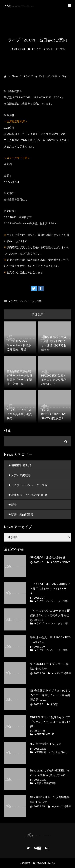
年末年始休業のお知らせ (45, 744)
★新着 (12, 505)
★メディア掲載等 (19, 475)
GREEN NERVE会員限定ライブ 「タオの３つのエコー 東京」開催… (50, 722)
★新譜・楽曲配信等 (21, 515)
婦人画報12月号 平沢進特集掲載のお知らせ (50, 799)
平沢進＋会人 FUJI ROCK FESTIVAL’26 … (50, 639)
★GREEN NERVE (20, 465)
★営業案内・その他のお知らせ (28, 495)
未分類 (54, 704)
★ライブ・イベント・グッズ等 (48, 49)
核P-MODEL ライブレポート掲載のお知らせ (49, 666)
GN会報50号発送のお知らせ (48, 557)
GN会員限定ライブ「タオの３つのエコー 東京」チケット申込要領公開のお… (50, 695)
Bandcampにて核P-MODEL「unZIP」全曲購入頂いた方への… (50, 773)
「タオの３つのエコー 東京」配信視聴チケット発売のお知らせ (50, 613)
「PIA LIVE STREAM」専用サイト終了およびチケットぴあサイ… (50, 589)
